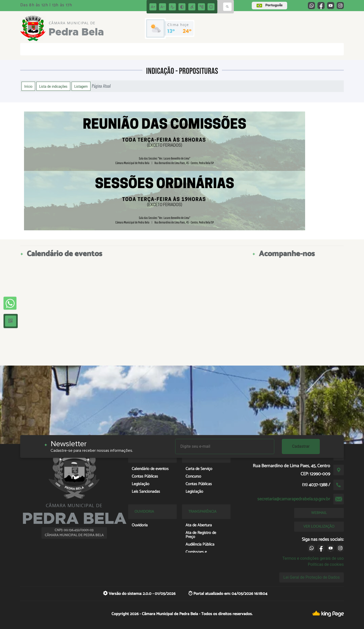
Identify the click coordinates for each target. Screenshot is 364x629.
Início (28, 86)
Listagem (81, 86)
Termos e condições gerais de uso (313, 558)
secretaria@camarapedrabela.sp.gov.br (294, 499)
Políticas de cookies (326, 564)
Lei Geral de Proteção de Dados (312, 577)
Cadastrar (301, 446)
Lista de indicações (53, 86)
